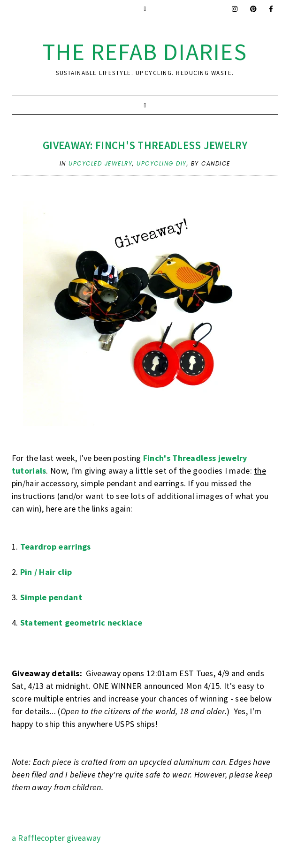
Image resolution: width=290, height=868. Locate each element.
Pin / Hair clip (46, 572)
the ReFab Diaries (145, 52)
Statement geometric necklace (81, 623)
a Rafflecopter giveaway (56, 838)
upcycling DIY (162, 163)
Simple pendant (51, 597)
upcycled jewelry (100, 163)
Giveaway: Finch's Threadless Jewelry (145, 145)
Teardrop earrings (56, 547)
